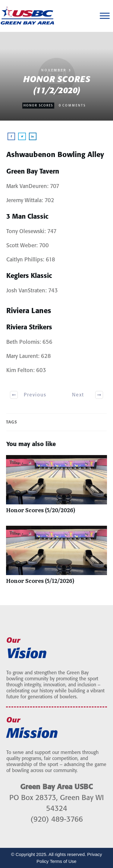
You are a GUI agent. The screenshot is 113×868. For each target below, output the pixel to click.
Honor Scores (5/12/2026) (56, 558)
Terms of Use (63, 861)
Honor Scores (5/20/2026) (56, 487)
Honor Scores (38, 106)
